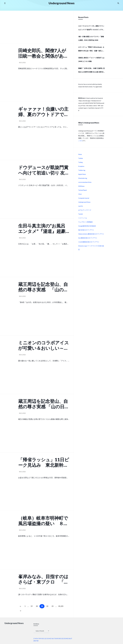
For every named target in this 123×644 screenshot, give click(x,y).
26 (70, 639)
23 (52, 606)
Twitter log (82, 170)
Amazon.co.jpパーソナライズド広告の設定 (91, 248)
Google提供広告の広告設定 (87, 226)
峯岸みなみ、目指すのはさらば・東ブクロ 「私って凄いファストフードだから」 (43, 579)
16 (52, 639)
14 (49, 639)
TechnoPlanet (83, 190)
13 (47, 639)
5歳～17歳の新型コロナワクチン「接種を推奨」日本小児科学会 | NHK (91, 38)
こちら (80, 141)
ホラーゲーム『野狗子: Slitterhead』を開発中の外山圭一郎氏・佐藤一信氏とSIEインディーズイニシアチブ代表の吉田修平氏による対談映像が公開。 (91, 49)
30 (38, 641)
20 (37, 606)
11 (44, 639)
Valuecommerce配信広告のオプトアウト (91, 234)
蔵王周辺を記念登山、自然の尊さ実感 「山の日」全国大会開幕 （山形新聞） (44, 404)
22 (47, 606)
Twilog (80, 162)
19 (32, 606)
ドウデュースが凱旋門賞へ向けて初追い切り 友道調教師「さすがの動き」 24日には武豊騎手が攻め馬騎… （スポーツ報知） (44, 170)
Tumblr (81, 214)
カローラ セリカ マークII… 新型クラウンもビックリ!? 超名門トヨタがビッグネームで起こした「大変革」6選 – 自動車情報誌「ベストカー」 (91, 28)
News (80, 154)
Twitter (81, 158)
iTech (80, 194)
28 (34, 641)
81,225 (61, 606)
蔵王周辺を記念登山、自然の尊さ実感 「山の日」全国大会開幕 (43, 287)
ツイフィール (83, 218)
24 (66, 639)
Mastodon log (83, 178)
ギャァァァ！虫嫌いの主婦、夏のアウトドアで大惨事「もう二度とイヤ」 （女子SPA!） (43, 112)
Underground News (84, 202)
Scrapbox (81, 166)
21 (61, 639)
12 (46, 639)
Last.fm (81, 206)
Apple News (82, 174)
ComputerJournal (84, 198)
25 (68, 639)
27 (71, 639)
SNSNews (81, 186)
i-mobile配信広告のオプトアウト (89, 242)
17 (54, 639)
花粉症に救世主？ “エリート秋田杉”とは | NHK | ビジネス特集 (91, 59)
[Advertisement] (44, 28)
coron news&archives (85, 182)
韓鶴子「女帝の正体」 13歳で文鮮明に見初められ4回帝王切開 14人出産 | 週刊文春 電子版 (91, 71)
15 (51, 639)
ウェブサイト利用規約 (85, 222)
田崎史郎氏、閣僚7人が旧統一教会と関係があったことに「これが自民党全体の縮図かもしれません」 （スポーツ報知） (43, 53)
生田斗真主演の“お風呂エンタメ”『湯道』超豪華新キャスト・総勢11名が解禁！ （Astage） (44, 228)
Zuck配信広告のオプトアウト (88, 238)
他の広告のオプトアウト (86, 230)
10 (42, 639)
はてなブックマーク (85, 210)
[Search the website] (118, 3)
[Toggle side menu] (5, 3)
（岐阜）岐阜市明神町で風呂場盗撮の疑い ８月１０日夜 (43, 521)
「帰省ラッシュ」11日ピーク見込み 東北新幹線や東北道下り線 (44, 462)
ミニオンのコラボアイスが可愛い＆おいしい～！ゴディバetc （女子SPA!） (44, 345)
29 (36, 641)
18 (56, 639)
